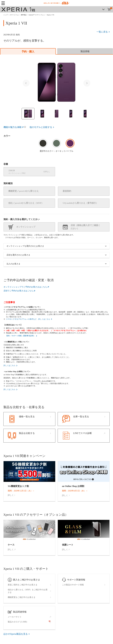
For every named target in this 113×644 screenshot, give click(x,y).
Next (87, 83)
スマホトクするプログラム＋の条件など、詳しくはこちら (28, 319)
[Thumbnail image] (28, 114)
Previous (26, 83)
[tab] (28, 51)
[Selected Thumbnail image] (56, 82)
